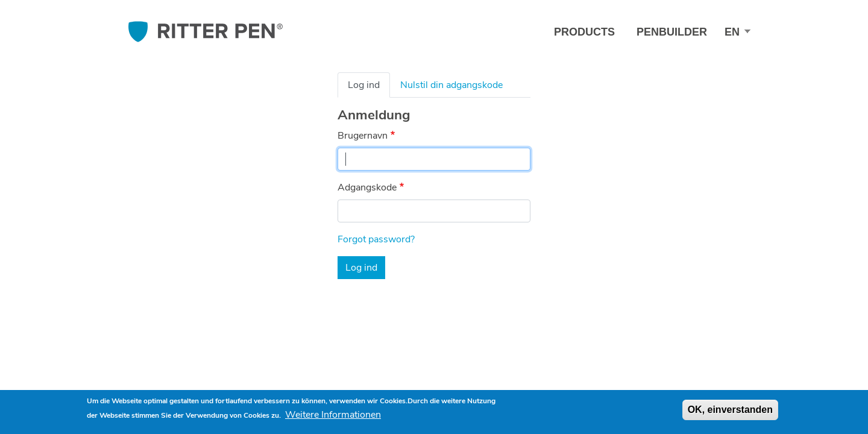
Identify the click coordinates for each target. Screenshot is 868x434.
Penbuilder (672, 32)
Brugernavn (363, 136)
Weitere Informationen (333, 415)
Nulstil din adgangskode (451, 85)
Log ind (364, 85)
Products (584, 32)
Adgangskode (367, 187)
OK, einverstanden (730, 410)
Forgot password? (376, 239)
